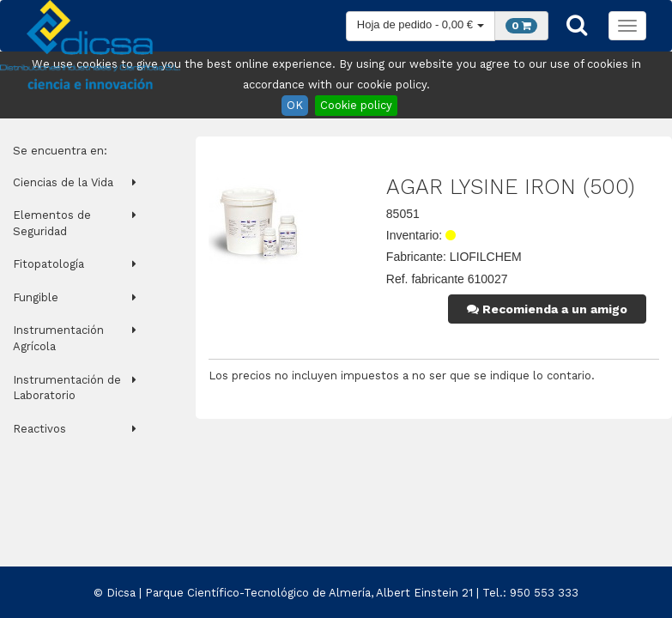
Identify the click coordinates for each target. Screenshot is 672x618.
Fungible (36, 297)
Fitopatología (48, 264)
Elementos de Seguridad (52, 223)
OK (295, 105)
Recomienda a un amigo (547, 309)
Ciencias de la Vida (63, 182)
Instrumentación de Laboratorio (67, 388)
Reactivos (39, 429)
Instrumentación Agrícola (58, 338)
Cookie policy (356, 105)
